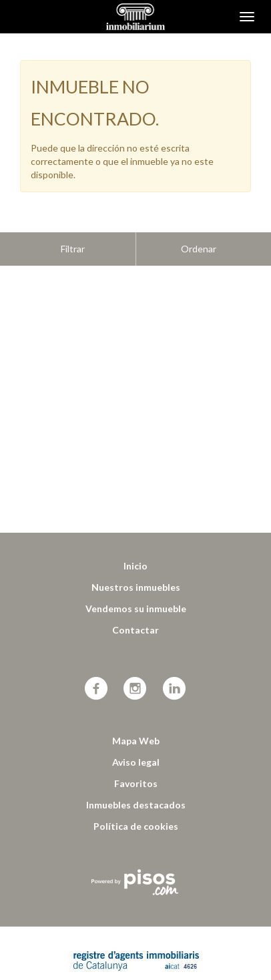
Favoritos (136, 750)
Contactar (135, 596)
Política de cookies (136, 793)
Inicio (135, 532)
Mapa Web (136, 707)
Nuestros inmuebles (136, 554)
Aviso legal (136, 729)
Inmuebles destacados (136, 771)
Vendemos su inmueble (136, 575)
